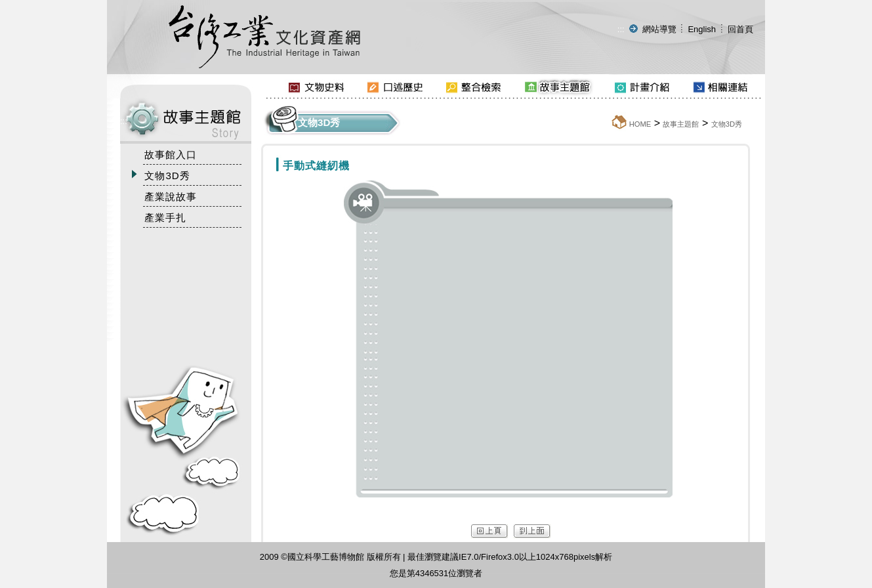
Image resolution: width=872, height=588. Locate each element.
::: (621, 29)
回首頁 (740, 29)
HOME (640, 124)
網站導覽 (659, 29)
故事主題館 (681, 124)
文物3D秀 (727, 124)
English (702, 29)
